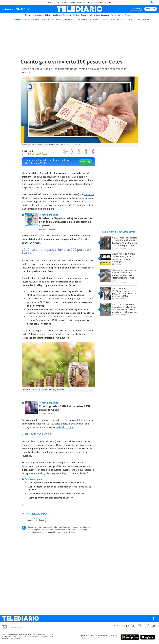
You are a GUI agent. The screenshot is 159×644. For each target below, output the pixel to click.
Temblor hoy (60, 19)
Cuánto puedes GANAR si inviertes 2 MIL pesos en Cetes (65, 408)
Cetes (81, 239)
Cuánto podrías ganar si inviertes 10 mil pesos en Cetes (56, 483)
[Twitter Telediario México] (133, 626)
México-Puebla (71, 19)
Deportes (85, 15)
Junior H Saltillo (143, 19)
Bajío (100, 2)
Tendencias (68, 15)
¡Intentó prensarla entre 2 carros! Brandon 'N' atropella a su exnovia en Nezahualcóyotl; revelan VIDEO (124, 275)
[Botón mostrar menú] (8, 9)
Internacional (95, 15)
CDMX (50, 2)
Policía (48, 15)
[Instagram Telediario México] (140, 626)
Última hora (30, 15)
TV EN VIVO (136, 9)
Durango (107, 2)
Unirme (83, 162)
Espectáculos (57, 15)
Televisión (129, 15)
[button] (65, 151)
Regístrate (151, 9)
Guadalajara (69, 2)
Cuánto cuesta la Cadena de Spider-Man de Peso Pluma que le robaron (59, 488)
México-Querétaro (95, 19)
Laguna (79, 2)
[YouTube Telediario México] (154, 626)
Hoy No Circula (119, 19)
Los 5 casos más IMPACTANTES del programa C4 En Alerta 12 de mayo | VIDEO (124, 292)
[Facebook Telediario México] (126, 626)
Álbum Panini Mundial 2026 (45, 19)
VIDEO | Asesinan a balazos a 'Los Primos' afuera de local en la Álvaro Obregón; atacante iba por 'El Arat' (125, 242)
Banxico (30, 520)
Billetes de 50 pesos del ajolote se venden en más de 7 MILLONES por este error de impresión (66, 222)
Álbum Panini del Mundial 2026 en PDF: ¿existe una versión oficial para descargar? (124, 258)
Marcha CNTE (83, 19)
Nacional (77, 15)
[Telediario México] (79, 9)
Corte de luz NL (131, 19)
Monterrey (58, 2)
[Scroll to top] (153, 618)
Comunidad (40, 15)
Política (113, 15)
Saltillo (93, 2)
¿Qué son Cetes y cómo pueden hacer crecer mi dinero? (56, 494)
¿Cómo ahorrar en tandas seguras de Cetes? (50, 498)
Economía (105, 15)
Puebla (86, 2)
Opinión (120, 15)
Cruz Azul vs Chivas (28, 19)
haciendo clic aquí (65, 427)
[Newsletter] (156, 3)
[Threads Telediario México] (147, 626)
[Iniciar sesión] (152, 2)
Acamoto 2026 (108, 19)
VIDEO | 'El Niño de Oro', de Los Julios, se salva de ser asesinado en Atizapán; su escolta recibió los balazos (125, 308)
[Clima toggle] (24, 9)
